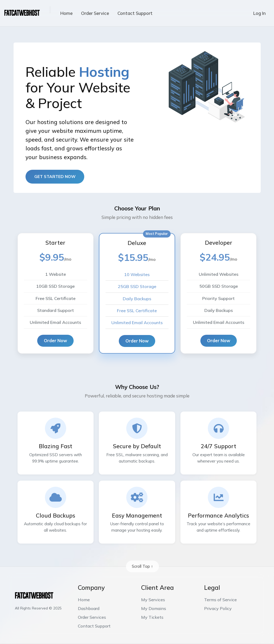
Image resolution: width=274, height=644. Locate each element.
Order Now (55, 341)
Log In (260, 13)
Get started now (55, 176)
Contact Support (135, 13)
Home (66, 13)
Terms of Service (220, 600)
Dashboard (89, 608)
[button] (46, 10)
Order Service (95, 13)
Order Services (92, 617)
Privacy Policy (218, 608)
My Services (153, 600)
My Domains (154, 608)
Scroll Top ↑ (142, 566)
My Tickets (152, 617)
